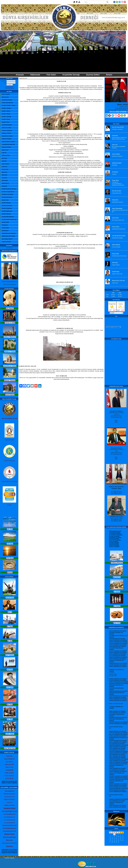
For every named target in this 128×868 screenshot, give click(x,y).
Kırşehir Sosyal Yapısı (7, 100)
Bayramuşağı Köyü (9, 837)
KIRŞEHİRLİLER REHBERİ (9, 233)
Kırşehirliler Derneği (71, 75)
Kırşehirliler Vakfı (9, 440)
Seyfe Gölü (4, 178)
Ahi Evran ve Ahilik (6, 128)
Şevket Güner (115, 218)
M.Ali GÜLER (9, 778)
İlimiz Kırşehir (5, 97)
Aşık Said (4, 161)
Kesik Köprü (5, 180)
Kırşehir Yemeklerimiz (7, 206)
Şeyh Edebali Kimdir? (7, 125)
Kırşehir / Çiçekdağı (7, 117)
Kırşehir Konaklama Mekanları (9, 189)
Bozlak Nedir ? (5, 150)
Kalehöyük (4, 186)
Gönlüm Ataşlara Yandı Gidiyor (119, 256)
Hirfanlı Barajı (5, 183)
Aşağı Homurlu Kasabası (9, 797)
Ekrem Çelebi (5, 169)
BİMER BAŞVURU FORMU (9, 236)
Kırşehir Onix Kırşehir (7, 197)
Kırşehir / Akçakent (6, 108)
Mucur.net (9, 840)
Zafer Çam (115, 145)
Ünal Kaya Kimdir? (6, 242)
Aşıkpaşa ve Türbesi (7, 133)
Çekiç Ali (4, 153)
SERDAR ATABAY (117, 163)
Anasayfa (20, 75)
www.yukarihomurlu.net (9, 823)
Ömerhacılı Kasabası (9, 794)
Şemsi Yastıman (6, 164)
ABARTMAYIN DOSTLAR (119, 229)
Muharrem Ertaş (6, 155)
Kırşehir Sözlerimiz (6, 203)
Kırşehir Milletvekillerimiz (8, 217)
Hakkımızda (35, 75)
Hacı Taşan (5, 158)
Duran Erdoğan (116, 154)
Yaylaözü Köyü (9, 808)
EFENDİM (115, 165)
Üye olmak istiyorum (9, 88)
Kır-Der (9, 505)
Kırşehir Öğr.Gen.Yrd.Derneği (9, 481)
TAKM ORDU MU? (117, 193)
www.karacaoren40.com (9, 843)
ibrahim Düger (116, 272)
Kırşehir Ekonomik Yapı (7, 103)
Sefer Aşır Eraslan (117, 191)
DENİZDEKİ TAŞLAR (118, 202)
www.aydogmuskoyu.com (9, 831)
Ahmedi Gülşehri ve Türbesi (8, 142)
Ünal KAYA (115, 136)
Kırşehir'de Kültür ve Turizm (9, 105)
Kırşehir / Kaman (6, 119)
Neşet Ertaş (5, 167)
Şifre (5, 83)
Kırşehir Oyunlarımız (7, 208)
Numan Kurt (115, 200)
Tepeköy (9, 846)
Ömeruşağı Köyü (9, 791)
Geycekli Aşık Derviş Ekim (119, 236)
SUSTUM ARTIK (116, 247)
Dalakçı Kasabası (9, 805)
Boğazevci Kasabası (9, 799)
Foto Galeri (51, 75)
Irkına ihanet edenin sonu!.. (118, 220)
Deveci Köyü (9, 834)
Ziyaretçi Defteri (93, 75)
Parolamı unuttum (9, 87)
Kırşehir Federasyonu (9, 461)
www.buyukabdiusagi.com (9, 828)
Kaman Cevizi (5, 200)
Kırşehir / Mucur (6, 122)
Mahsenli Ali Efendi (6, 147)
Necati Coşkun (116, 227)
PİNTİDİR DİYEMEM (117, 238)
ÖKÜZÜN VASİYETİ (117, 156)
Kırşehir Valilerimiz (6, 214)
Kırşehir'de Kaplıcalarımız (8, 192)
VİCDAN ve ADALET (117, 129)
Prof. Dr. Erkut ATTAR (118, 127)
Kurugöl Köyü (9, 802)
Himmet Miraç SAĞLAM (118, 281)
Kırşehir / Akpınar (6, 111)
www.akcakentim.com (9, 825)
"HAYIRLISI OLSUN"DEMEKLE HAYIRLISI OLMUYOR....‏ (119, 184)
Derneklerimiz (5, 231)
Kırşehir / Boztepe (6, 114)
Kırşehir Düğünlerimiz (7, 211)
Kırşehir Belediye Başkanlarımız (9, 219)
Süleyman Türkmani (7, 139)
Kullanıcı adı (3, 81)
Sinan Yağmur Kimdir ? (7, 239)
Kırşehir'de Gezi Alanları (8, 194)
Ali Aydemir (115, 172)
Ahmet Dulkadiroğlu (117, 208)
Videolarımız (5, 225)
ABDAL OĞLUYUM (117, 274)
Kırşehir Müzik (5, 222)
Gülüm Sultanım (116, 265)
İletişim (109, 75)
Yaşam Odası (115, 283)
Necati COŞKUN (9, 776)
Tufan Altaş (5, 175)
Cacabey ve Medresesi (7, 130)
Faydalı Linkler (6, 228)
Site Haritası (9, 248)
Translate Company (9, 858)
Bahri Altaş (5, 172)
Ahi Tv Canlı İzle (6, 94)
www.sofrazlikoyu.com (9, 814)
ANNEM (114, 174)
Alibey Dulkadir (116, 245)
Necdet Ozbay (116, 180)
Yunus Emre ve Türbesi (7, 136)
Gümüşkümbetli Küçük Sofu (8, 144)
